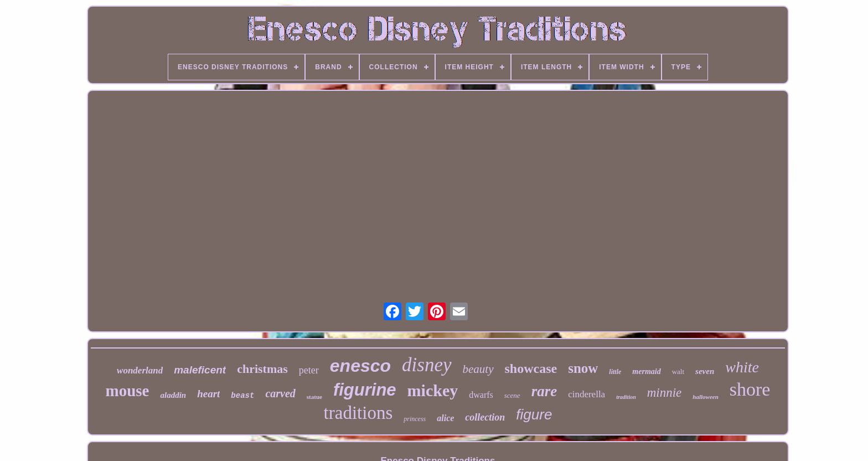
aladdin (173, 395)
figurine (365, 390)
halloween (705, 397)
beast (242, 396)
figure (534, 414)
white (742, 367)
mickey (433, 390)
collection (485, 417)
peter (309, 370)
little (615, 372)
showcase (531, 368)
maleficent (200, 370)
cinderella (587, 394)
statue (314, 397)
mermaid (646, 372)
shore (750, 389)
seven (705, 371)
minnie (665, 393)
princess (415, 419)
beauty (478, 369)
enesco (360, 366)
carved (280, 393)
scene (512, 395)
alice (445, 418)
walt (678, 372)
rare (544, 391)
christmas (262, 369)
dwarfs (481, 395)
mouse (128, 391)
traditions (358, 413)
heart (208, 394)
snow (583, 368)
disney (427, 365)
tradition (626, 397)
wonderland (140, 370)
